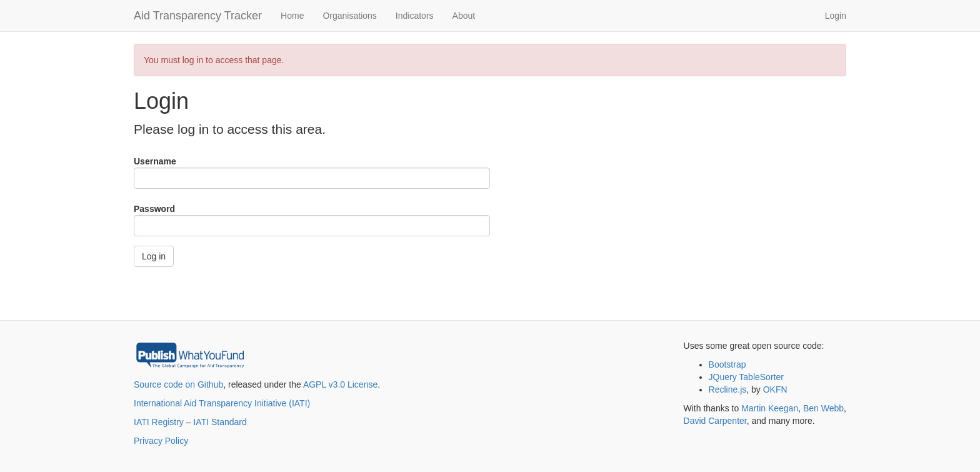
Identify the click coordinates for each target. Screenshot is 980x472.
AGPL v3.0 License (340, 384)
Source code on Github (178, 384)
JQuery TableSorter (746, 377)
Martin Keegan (770, 408)
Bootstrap (727, 364)
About (464, 16)
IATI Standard (220, 422)
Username (155, 161)
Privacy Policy (161, 441)
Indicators (415, 16)
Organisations (349, 16)
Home (292, 16)
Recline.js (728, 389)
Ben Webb (823, 408)
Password (154, 209)
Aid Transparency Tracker (198, 16)
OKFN (775, 389)
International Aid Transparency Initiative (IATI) (222, 403)
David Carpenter (715, 421)
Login (836, 16)
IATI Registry (159, 422)
